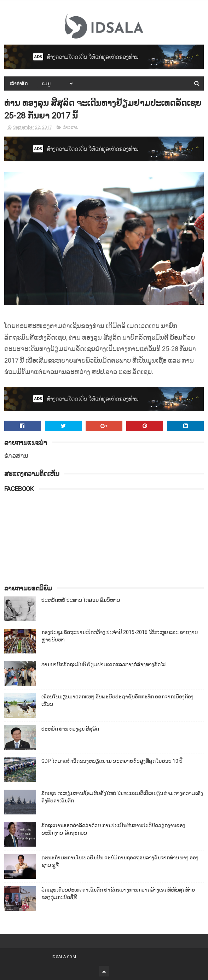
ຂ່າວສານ (71, 127)
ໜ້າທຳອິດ (19, 83)
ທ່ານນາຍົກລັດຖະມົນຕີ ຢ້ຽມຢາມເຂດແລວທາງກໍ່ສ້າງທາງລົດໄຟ (104, 664)
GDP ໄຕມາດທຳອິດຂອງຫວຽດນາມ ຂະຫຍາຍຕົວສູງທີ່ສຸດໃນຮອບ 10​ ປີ (112, 761)
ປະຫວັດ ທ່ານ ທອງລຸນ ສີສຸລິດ (70, 729)
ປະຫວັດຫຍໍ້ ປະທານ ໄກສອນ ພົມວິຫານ (81, 600)
